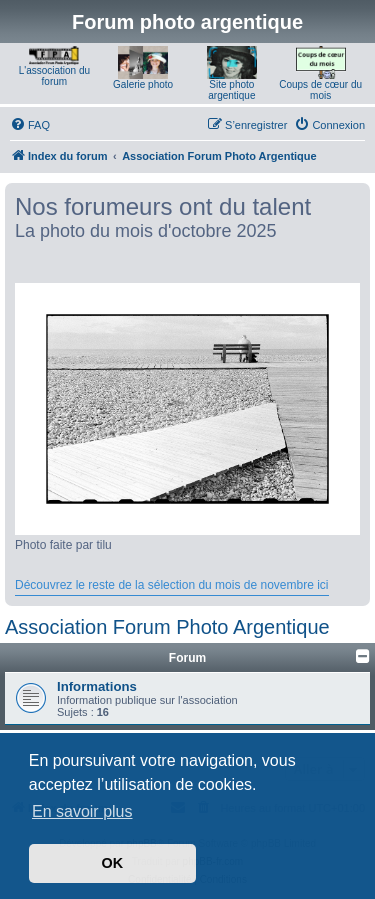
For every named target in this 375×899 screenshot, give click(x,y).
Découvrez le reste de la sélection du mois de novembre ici (172, 585)
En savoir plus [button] (82, 811)
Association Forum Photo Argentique (167, 627)
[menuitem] (30, 125)
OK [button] (113, 863)
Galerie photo (143, 84)
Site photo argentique (231, 90)
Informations (97, 686)
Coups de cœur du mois (320, 90)
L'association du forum (54, 76)
